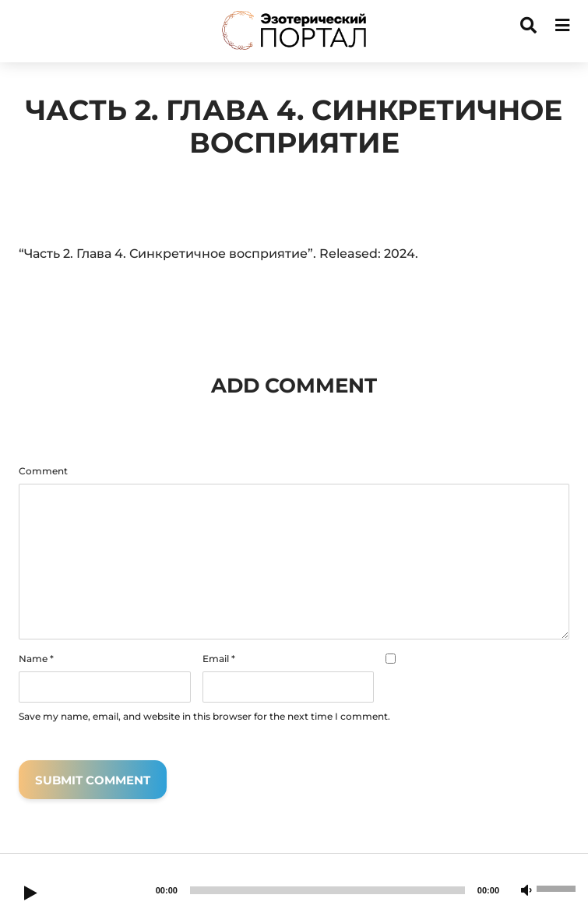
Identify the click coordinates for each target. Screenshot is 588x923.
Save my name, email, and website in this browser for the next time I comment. (204, 717)
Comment (43, 471)
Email (219, 659)
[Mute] (526, 891)
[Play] (30, 894)
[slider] (327, 890)
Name (36, 659)
